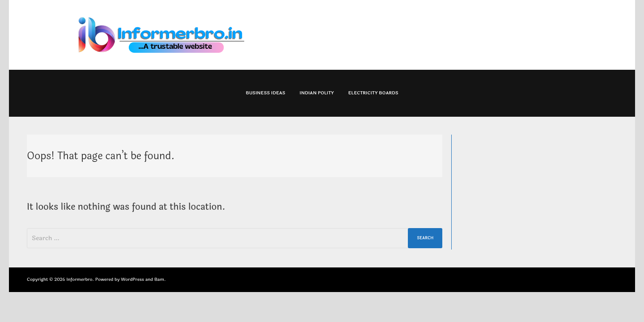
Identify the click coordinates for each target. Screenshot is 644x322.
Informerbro (79, 280)
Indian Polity (317, 93)
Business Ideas (265, 93)
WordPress (132, 280)
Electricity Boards (373, 93)
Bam (159, 280)
